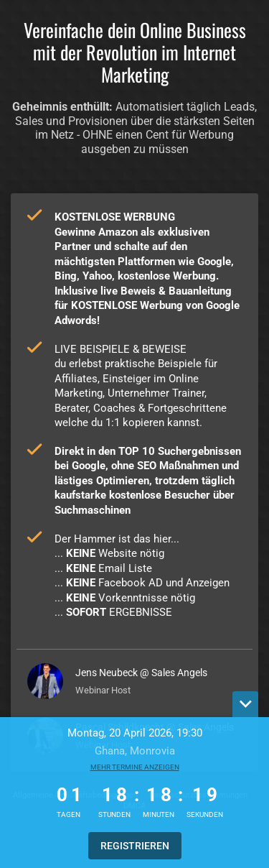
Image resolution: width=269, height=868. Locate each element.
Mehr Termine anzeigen (135, 767)
